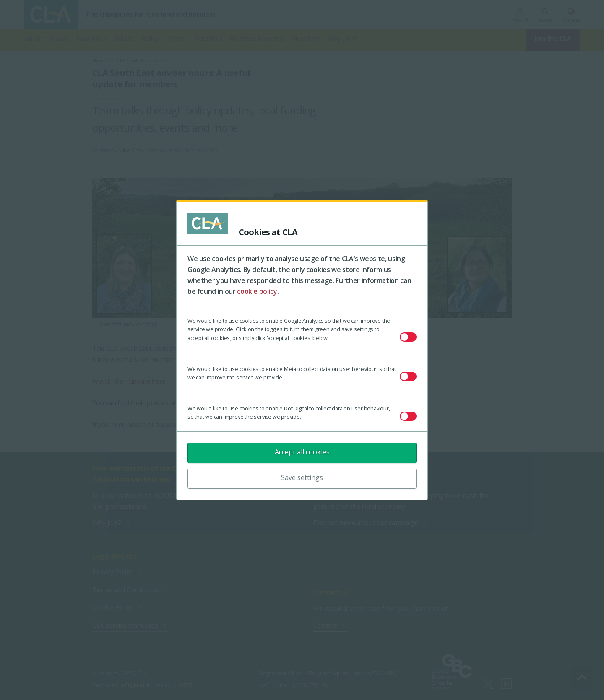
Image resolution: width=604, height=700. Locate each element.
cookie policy (257, 291)
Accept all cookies (302, 452)
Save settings (302, 477)
